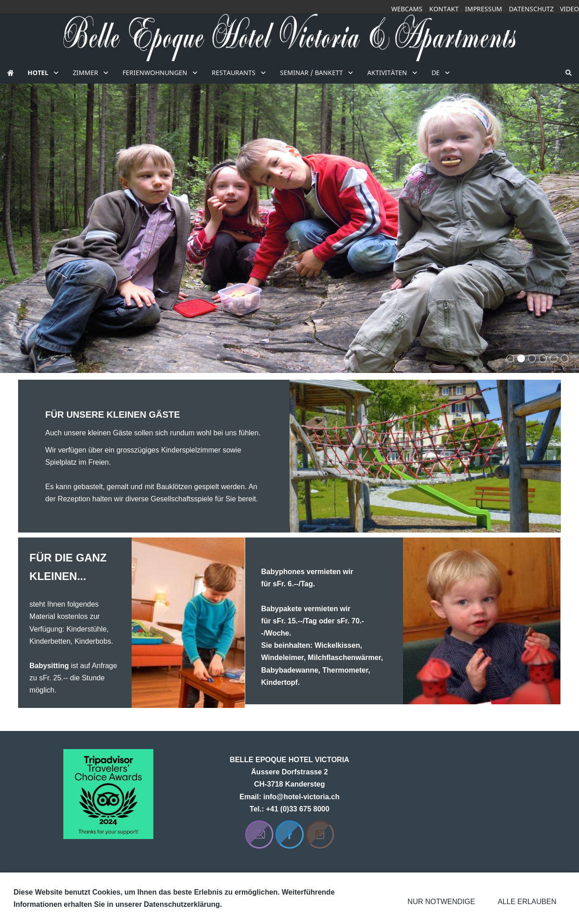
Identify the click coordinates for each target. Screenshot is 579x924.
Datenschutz (531, 9)
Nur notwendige (441, 902)
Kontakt (444, 9)
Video (570, 9)
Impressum (484, 9)
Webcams (407, 9)
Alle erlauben (527, 902)
